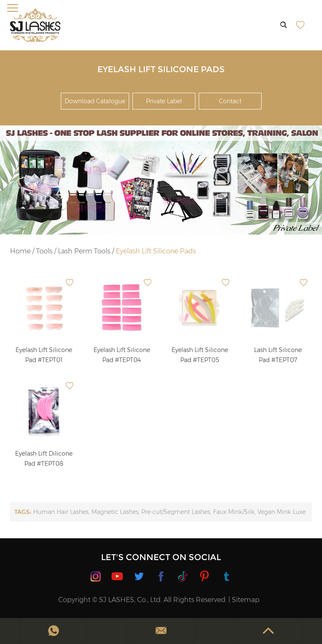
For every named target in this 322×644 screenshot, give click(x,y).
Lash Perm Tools (84, 251)
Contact (230, 101)
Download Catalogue (95, 101)
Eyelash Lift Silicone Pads (156, 251)
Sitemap (246, 600)
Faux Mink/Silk (234, 512)
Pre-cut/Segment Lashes (176, 512)
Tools (44, 251)
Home (20, 251)
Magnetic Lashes (115, 512)
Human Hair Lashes (61, 512)
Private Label (164, 101)
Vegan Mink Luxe (282, 512)
